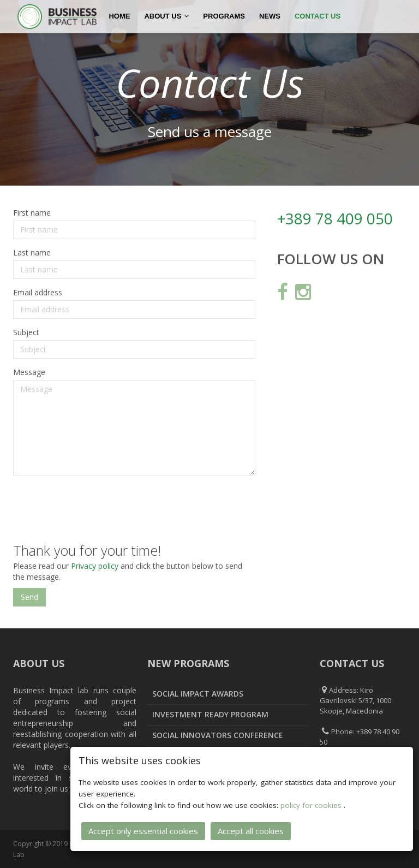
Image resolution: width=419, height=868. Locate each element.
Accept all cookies (251, 831)
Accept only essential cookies (143, 831)
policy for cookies (312, 805)
